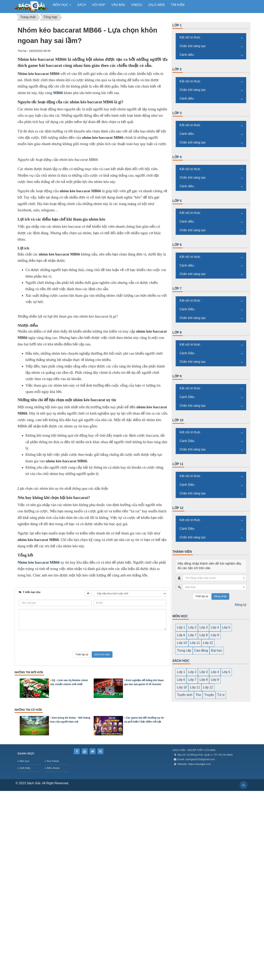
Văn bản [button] (118, 5)
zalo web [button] (157, 5)
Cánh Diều (187, 309)
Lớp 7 (177, 289)
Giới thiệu (25, 957)
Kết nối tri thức (190, 37)
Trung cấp (184, 650)
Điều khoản (53, 957)
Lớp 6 (177, 245)
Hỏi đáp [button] (99, 5)
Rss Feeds (53, 950)
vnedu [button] (137, 5)
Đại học (217, 650)
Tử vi (221, 695)
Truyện (209, 695)
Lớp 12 (178, 508)
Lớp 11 (178, 464)
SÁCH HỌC (181, 661)
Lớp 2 (177, 69)
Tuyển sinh (185, 695)
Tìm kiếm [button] (177, 5)
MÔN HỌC (180, 616)
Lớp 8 (177, 332)
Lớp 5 (177, 201)
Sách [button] (81, 5)
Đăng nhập (220, 596)
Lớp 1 (177, 25)
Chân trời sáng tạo (193, 46)
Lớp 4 (177, 157)
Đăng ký (241, 605)
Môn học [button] (62, 6)
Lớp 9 (177, 376)
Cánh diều (187, 55)
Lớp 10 (178, 420)
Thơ (198, 695)
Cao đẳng (201, 650)
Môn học (25, 950)
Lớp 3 (177, 113)
